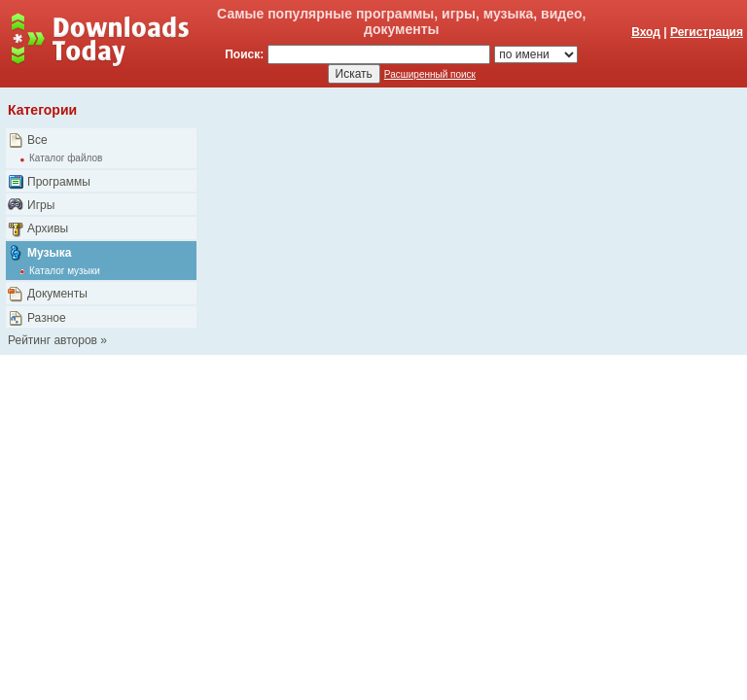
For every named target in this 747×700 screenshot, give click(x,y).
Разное (47, 318)
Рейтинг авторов (53, 340)
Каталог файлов (66, 158)
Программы (59, 182)
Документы (57, 294)
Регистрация (707, 32)
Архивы (48, 228)
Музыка (49, 253)
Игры (41, 205)
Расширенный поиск (430, 74)
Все (37, 140)
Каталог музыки (65, 271)
